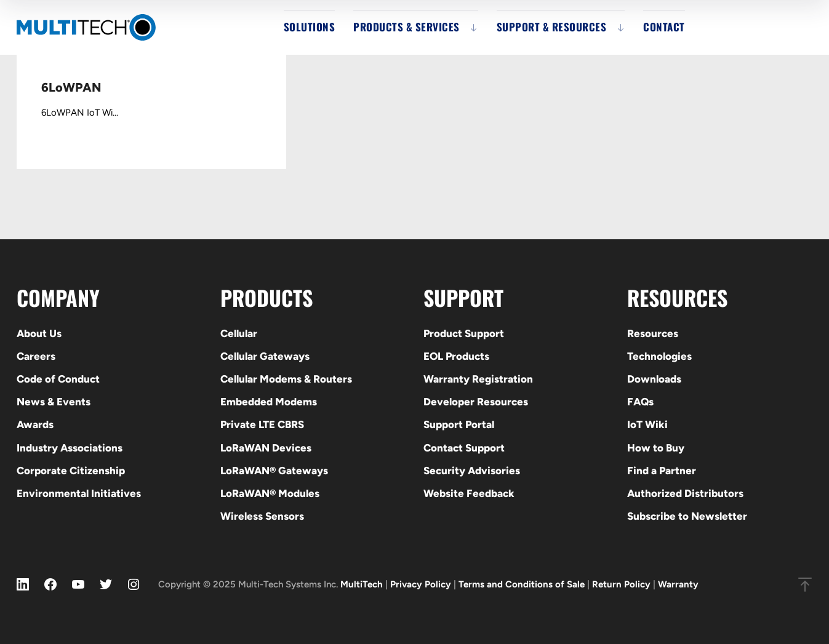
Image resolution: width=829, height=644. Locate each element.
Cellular (239, 333)
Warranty (678, 584)
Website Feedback (469, 493)
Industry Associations (70, 448)
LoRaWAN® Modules (270, 493)
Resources (653, 333)
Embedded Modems (269, 402)
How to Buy (656, 448)
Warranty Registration (478, 379)
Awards (35, 424)
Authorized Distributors (685, 493)
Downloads (654, 379)
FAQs (640, 402)
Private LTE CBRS (262, 424)
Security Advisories (472, 471)
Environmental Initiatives (79, 493)
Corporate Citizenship (71, 471)
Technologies (659, 356)
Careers (36, 356)
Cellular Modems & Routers (286, 379)
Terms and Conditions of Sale (522, 584)
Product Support (464, 333)
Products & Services (406, 27)
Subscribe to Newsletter (687, 516)
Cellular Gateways (265, 356)
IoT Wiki (647, 424)
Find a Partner (662, 471)
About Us (39, 333)
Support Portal (459, 424)
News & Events (54, 402)
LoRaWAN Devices (266, 448)
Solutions (310, 27)
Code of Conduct (58, 379)
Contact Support (464, 448)
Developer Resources (476, 402)
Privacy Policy (421, 584)
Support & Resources (552, 27)
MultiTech (362, 584)
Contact (664, 27)
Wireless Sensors (262, 516)
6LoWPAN (71, 87)
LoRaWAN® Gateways (274, 471)
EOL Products (456, 356)
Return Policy (621, 584)
